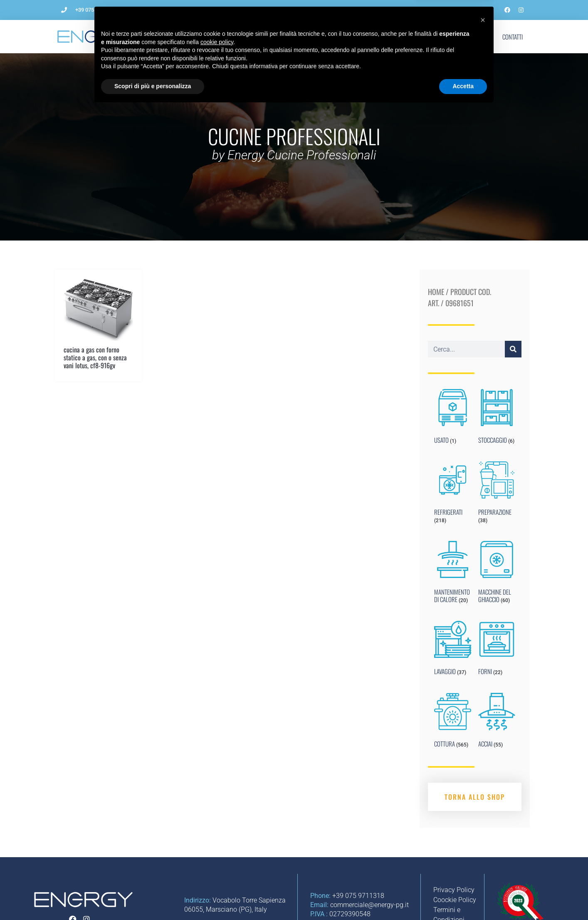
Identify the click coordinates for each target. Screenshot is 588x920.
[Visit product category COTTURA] (453, 722)
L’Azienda (179, 37)
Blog (416, 37)
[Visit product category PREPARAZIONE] (497, 494)
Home (436, 292)
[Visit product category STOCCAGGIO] (497, 418)
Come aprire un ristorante (240, 37)
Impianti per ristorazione (322, 37)
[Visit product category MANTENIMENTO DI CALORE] (453, 574)
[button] (483, 831)
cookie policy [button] (217, 853)
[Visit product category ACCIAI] (497, 722)
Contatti (513, 37)
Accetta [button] (463, 897)
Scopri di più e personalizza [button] (153, 897)
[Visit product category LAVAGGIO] (453, 650)
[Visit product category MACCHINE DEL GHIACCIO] (497, 574)
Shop (479, 37)
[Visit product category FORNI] (497, 650)
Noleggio (382, 37)
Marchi (448, 37)
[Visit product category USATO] (453, 418)
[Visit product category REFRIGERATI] (453, 494)
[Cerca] (513, 349)
